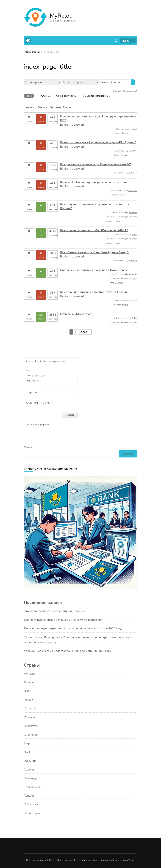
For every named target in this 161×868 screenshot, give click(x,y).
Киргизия (30, 734)
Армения (30, 673)
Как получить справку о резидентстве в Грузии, (94, 292)
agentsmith (133, 191)
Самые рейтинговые (67, 96)
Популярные (44, 96)
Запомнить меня (39, 403)
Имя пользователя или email (34, 376)
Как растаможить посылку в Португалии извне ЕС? (96, 164)
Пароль (32, 392)
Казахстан (123, 195)
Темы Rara (98, 860)
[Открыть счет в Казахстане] (80, 588)
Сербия (29, 769)
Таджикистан (33, 787)
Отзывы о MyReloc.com (76, 314)
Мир (27, 743)
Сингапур (30, 778)
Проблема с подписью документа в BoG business (94, 270)
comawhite (133, 213)
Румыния (30, 761)
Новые (29, 96)
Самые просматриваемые (96, 96)
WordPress (128, 860)
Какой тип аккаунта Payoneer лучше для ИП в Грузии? (98, 142)
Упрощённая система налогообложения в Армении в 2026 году (68, 651)
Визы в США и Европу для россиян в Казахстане (94, 182)
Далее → (85, 332)
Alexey (135, 323)
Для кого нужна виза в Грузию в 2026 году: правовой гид (63, 619)
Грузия (125, 133)
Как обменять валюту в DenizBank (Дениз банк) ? (94, 252)
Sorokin (134, 173)
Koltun (135, 235)
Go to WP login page (37, 424)
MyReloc (61, 16)
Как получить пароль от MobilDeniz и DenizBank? (94, 230)
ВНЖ (27, 691)
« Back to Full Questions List (125, 91)
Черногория (32, 813)
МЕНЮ (128, 41)
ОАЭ (27, 752)
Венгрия (30, 682)
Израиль (30, 708)
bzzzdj (135, 129)
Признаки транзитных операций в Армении (54, 611)
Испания (30, 717)
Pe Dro (135, 318)
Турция (117, 221)
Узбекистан (32, 804)
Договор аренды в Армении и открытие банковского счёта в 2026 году (73, 628)
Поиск (28, 447)
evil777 (134, 151)
